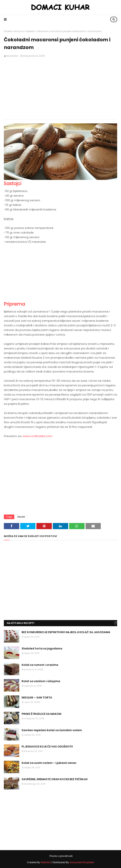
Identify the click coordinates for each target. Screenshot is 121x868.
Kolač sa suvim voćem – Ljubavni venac (49, 763)
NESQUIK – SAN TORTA (37, 698)
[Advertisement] (61, 89)
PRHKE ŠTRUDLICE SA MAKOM (41, 714)
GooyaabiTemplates (82, 862)
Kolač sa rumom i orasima (40, 665)
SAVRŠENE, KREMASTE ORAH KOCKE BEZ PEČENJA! (55, 779)
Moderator (12, 56)
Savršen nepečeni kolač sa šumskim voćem (52, 730)
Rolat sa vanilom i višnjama (41, 681)
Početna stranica (14, 31)
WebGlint (46, 862)
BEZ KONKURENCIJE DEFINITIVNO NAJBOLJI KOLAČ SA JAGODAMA (66, 632)
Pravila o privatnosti (61, 856)
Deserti (30, 31)
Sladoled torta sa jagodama (42, 649)
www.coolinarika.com (37, 436)
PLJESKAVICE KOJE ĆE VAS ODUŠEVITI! (47, 747)
